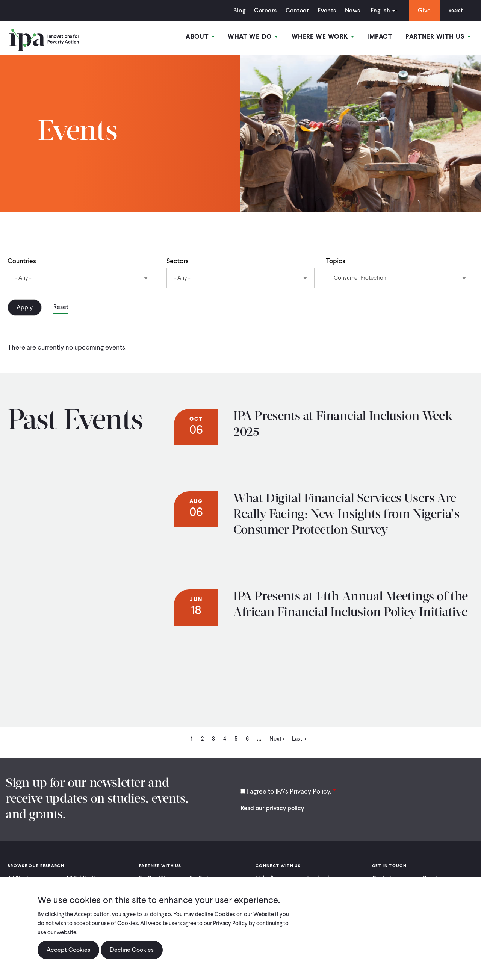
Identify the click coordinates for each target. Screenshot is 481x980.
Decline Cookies (132, 950)
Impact (382, 37)
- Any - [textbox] (23, 278)
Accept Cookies (68, 950)
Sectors (178, 261)
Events (322, 10)
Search (454, 10)
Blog (235, 10)
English (375, 10)
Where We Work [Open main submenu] (327, 37)
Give (420, 10)
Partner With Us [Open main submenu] (439, 37)
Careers (261, 10)
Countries (22, 261)
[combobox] (81, 278)
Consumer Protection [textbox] (360, 278)
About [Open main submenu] (207, 37)
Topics (336, 261)
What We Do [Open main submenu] (258, 37)
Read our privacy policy (272, 808)
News (348, 10)
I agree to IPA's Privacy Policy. (289, 791)
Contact (292, 10)
